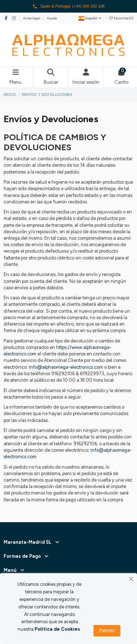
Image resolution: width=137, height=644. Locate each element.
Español (90, 18)
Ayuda (52, 18)
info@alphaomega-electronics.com (66, 367)
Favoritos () (121, 18)
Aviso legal (32, 18)
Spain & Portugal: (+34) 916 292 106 (69, 6)
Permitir (107, 631)
